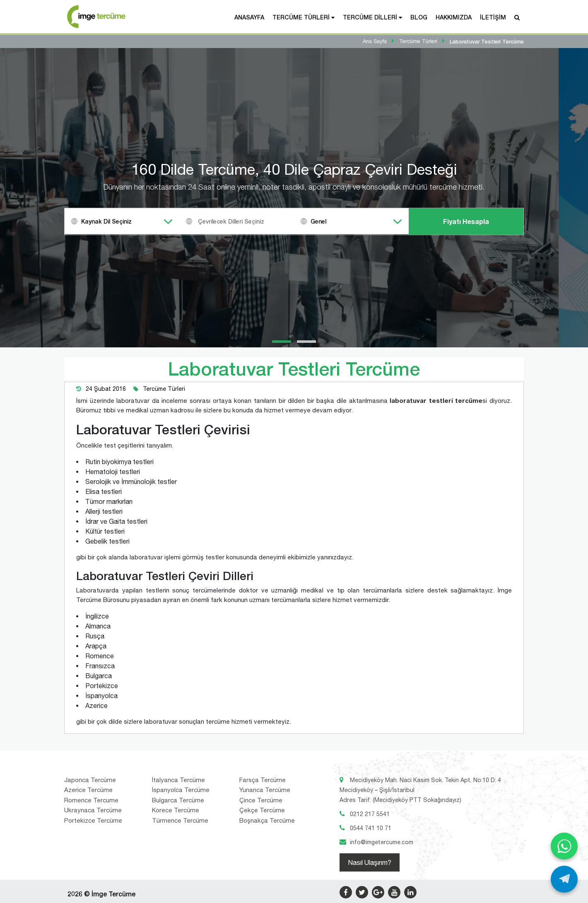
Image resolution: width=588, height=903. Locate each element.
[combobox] (122, 221)
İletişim (493, 17)
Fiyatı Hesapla (466, 221)
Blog (419, 17)
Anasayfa (249, 17)
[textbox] (247, 221)
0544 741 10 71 (371, 828)
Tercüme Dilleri (370, 17)
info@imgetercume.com (382, 842)
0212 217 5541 (370, 814)
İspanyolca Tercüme (181, 790)
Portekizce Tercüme (93, 820)
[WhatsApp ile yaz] (564, 846)
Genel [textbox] (318, 221)
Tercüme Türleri (301, 17)
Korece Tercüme (176, 810)
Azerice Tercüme (88, 790)
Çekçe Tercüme (262, 810)
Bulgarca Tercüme (178, 800)
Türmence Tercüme (180, 820)
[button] (282, 342)
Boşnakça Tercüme (267, 820)
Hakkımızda (454, 17)
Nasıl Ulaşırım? (370, 862)
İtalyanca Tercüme (178, 780)
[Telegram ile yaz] (564, 879)
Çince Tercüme (261, 800)
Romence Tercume (91, 800)
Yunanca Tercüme (265, 790)
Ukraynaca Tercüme (93, 810)
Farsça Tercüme (263, 780)
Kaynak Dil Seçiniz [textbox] (106, 221)
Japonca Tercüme (90, 780)
